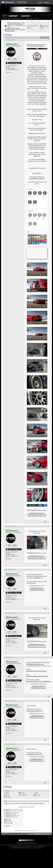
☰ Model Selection (22, 2)
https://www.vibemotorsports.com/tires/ (37, 676)
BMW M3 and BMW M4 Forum (14, 23)
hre (15, 803)
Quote (45, 522)
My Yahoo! (8, 797)
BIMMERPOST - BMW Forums (42, 834)
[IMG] (5, 822)
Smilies (6, 820)
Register (46, 3)
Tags (5, 801)
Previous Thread (23, 807)
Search (35, 18)
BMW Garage (7, 18)
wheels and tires (40, 803)
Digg (36, 793)
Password (29, 28)
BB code (6, 819)
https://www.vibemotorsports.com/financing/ (39, 681)
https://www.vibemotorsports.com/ (37, 516)
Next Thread (31, 807)
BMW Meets (15, 18)
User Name (29, 26)
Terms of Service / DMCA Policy (25, 848)
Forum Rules (7, 826)
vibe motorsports (31, 803)
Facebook (23, 793)
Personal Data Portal (38, 848)
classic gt (6, 803)
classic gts (11, 803)
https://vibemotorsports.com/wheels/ (36, 671)
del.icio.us (38, 795)
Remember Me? (45, 26)
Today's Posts (29, 18)
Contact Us (31, 834)
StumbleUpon (24, 795)
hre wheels (24, 803)
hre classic (19, 803)
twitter (7, 793)
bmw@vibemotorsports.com (37, 179)
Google (7, 795)
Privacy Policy (14, 848)
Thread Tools (44, 37)
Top (50, 834)
